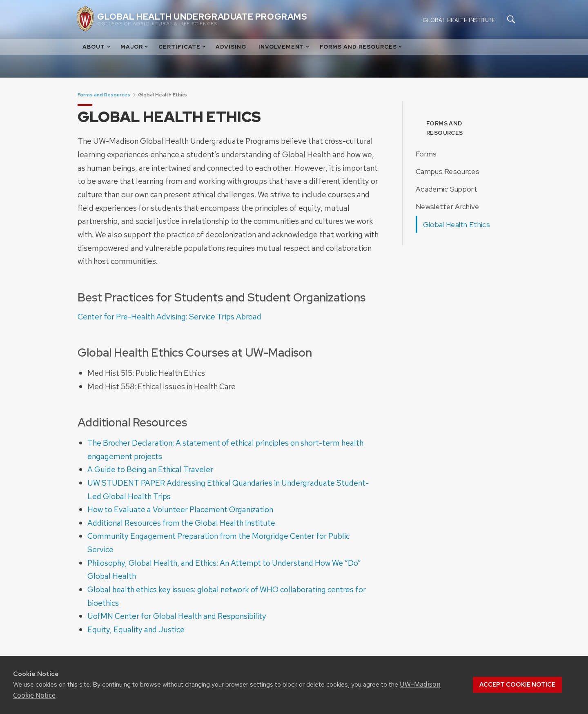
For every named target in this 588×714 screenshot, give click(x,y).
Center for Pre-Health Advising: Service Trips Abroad (169, 317)
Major (135, 47)
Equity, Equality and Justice (136, 629)
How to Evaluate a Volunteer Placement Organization (180, 509)
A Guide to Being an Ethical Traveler (150, 469)
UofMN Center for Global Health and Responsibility (177, 616)
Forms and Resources (362, 47)
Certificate (183, 47)
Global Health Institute (459, 20)
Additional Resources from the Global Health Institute (181, 523)
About (97, 47)
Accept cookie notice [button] (517, 685)
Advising (231, 47)
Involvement (285, 47)
